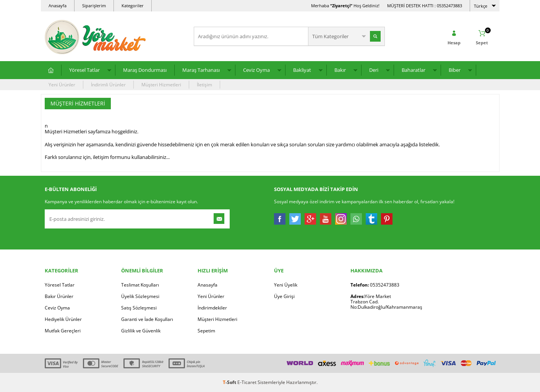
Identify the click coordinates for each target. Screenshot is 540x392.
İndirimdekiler (212, 308)
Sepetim (206, 331)
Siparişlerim (94, 6)
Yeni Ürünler (62, 85)
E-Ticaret (247, 382)
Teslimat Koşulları (140, 285)
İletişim (204, 85)
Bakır (340, 70)
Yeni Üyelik (286, 285)
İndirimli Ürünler (108, 85)
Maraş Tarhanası (201, 70)
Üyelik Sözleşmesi (140, 296)
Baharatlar (414, 70)
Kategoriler (133, 6)
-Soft (230, 382)
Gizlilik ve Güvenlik (141, 331)
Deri (374, 70)
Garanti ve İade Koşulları (147, 319)
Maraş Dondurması (145, 70)
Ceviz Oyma (256, 70)
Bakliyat (302, 70)
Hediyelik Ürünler (63, 319)
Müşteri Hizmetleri (161, 85)
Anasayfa (58, 6)
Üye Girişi (284, 296)
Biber (455, 70)
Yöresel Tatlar (84, 70)
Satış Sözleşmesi (139, 308)
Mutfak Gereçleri (63, 331)
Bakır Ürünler (59, 296)
